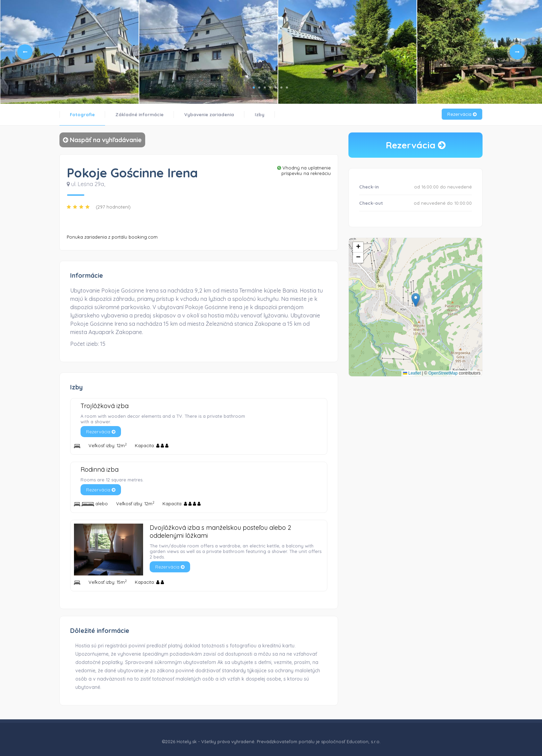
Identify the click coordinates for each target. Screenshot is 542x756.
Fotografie (82, 114)
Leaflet (412, 373)
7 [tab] (287, 87)
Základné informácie (139, 114)
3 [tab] (265, 87)
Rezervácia (462, 114)
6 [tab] (281, 87)
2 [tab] (259, 87)
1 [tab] (254, 87)
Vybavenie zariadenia (209, 114)
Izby (260, 114)
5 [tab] (276, 87)
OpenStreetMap (443, 373)
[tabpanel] (69, 52)
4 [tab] (270, 87)
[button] (416, 300)
